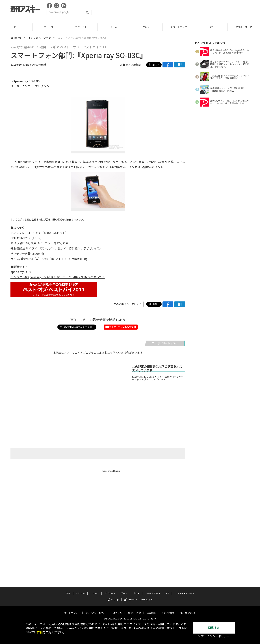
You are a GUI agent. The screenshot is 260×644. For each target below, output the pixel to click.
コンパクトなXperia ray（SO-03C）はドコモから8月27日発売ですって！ (58, 277)
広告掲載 (151, 591)
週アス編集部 (133, 65)
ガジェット (114, 27)
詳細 (40, 632)
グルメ (179, 27)
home (16, 38)
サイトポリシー (72, 591)
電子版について (188, 591)
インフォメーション (40, 38)
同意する (214, 628)
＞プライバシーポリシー (214, 636)
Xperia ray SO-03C (22, 272)
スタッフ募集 (168, 591)
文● (123, 65)
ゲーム (146, 27)
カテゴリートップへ (165, 343)
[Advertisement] (184, 10)
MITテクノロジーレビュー (138, 578)
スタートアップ (211, 27)
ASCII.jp (113, 578)
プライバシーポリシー (96, 591)
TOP (16, 27)
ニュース (81, 27)
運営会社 (118, 591)
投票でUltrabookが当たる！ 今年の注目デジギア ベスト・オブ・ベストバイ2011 (158, 378)
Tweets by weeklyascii (110, 471)
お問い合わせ (134, 591)
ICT (244, 27)
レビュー (49, 27)
